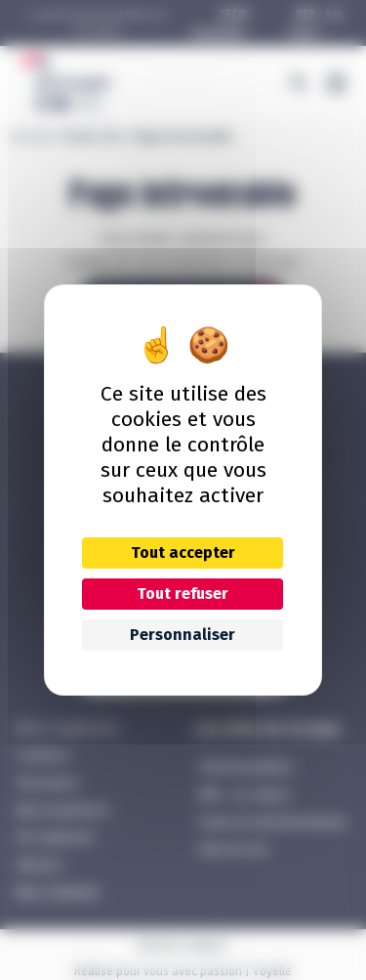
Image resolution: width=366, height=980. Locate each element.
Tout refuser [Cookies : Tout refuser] (183, 594)
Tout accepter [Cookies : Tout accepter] (183, 553)
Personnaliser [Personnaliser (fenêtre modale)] (183, 635)
